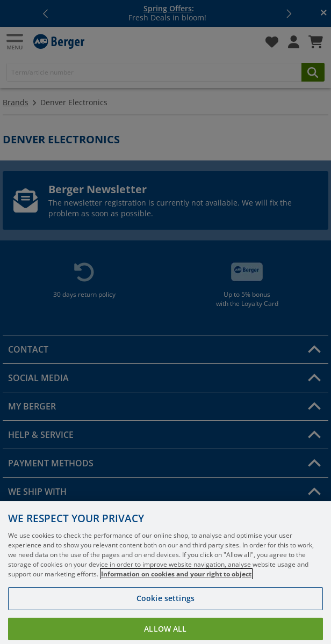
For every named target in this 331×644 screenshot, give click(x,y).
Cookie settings (165, 609)
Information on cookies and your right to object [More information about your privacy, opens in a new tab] (176, 585)
